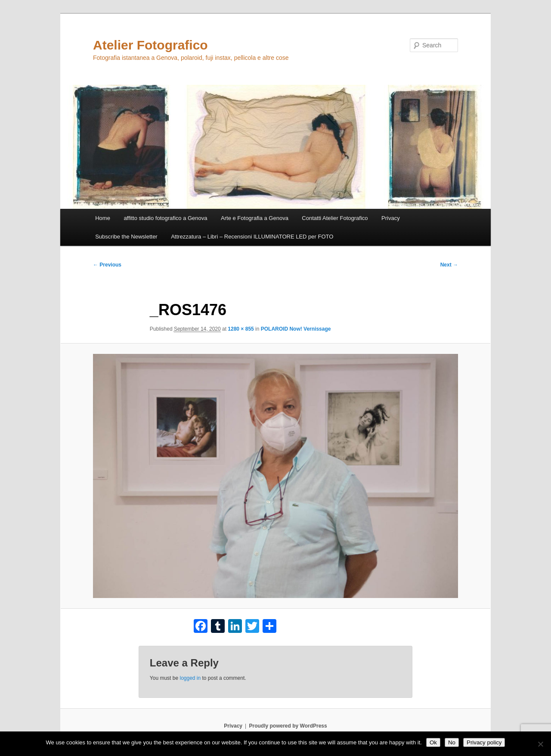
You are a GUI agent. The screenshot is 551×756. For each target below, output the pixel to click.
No (452, 742)
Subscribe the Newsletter (126, 237)
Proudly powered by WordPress (288, 726)
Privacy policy (484, 742)
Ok (433, 742)
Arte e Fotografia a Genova (255, 218)
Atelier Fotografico (150, 45)
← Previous (107, 265)
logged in (190, 678)
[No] (540, 744)
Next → (449, 265)
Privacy (391, 218)
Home (103, 218)
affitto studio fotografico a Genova (165, 218)
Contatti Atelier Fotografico (335, 218)
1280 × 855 (241, 329)
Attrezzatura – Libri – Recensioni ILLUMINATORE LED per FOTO (252, 237)
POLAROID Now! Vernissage (296, 329)
